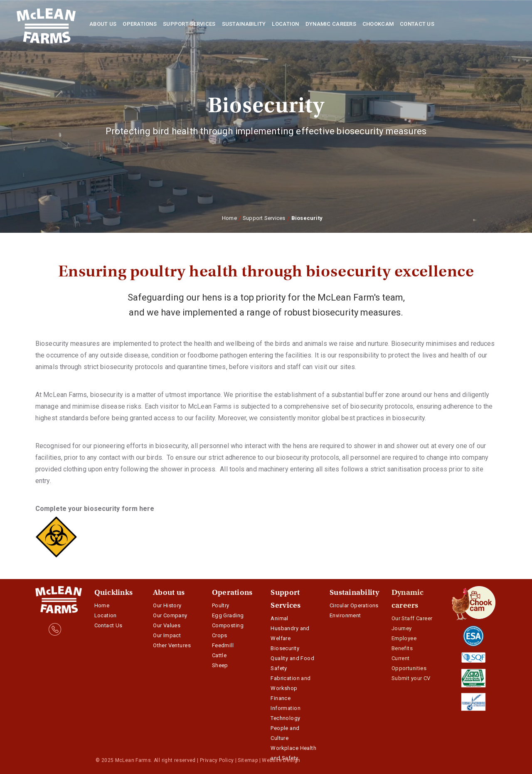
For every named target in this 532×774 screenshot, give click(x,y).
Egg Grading (228, 615)
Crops (220, 635)
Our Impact (167, 635)
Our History (167, 605)
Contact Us (108, 625)
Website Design (281, 760)
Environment (345, 615)
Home (229, 218)
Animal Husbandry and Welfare (290, 628)
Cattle (219, 655)
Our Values (167, 625)
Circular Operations (354, 605)
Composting (228, 625)
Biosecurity (285, 648)
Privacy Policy (217, 760)
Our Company (170, 615)
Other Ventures (172, 645)
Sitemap (248, 760)
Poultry (221, 605)
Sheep (220, 665)
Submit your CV (411, 678)
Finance (281, 698)
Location (106, 615)
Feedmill (223, 645)
